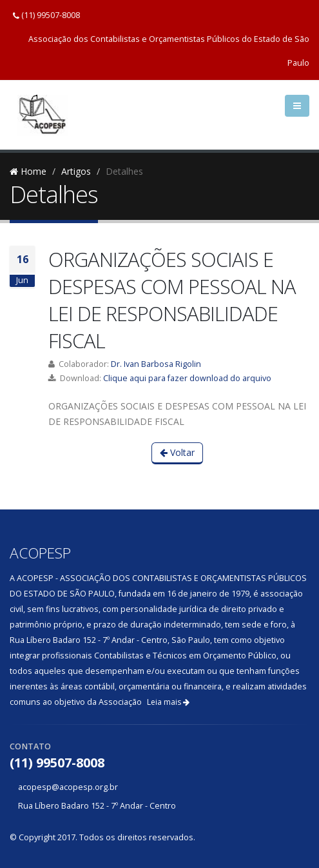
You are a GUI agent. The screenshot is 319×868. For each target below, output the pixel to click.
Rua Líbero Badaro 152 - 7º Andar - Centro (97, 806)
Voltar (177, 452)
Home (28, 171)
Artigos (76, 171)
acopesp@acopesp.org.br (68, 787)
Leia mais (168, 702)
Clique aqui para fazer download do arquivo (187, 378)
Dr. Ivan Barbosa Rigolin (156, 364)
